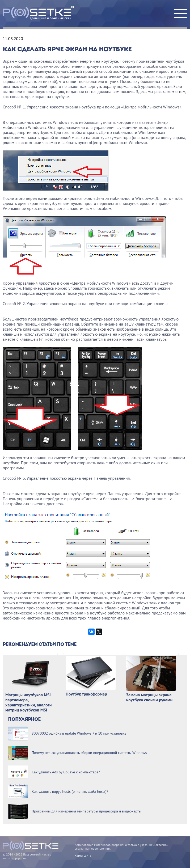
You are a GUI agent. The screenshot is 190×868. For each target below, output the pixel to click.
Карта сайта (83, 855)
